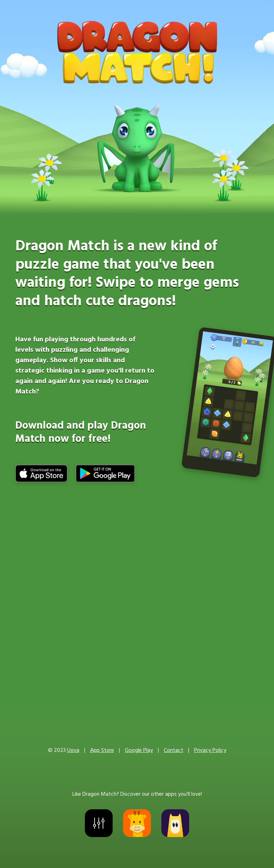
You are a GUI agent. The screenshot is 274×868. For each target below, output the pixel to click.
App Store (102, 751)
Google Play (139, 751)
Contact (174, 751)
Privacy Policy (210, 751)
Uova (73, 751)
